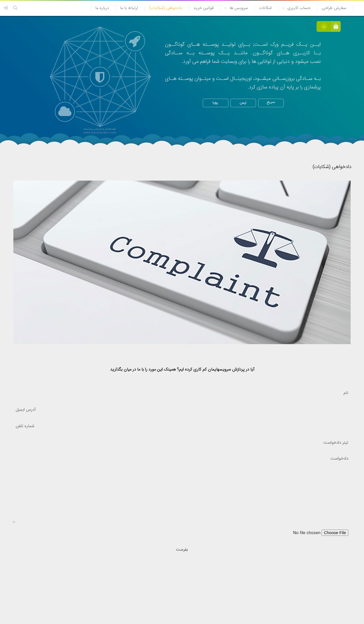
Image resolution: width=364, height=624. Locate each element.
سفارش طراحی (334, 8)
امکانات (265, 8)
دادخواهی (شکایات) (166, 8)
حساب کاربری (299, 8)
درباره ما (102, 8)
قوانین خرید (203, 8)
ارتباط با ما (129, 8)
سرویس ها (239, 8)
